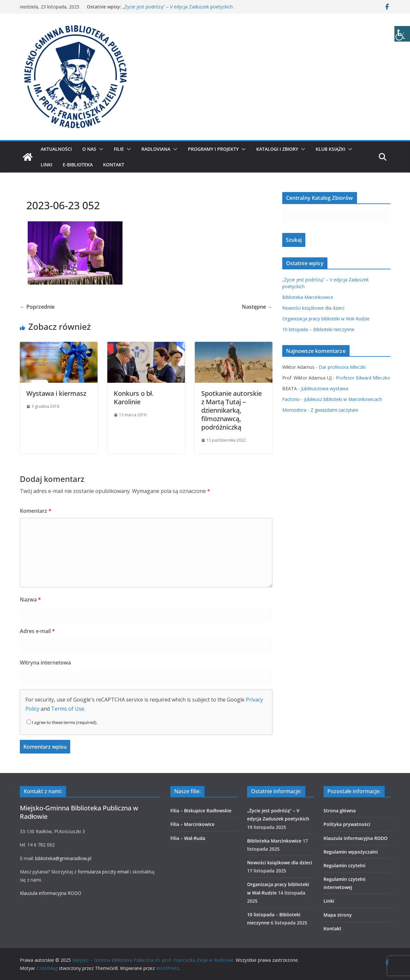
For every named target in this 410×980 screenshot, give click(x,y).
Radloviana (156, 149)
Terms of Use (68, 709)
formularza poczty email (103, 872)
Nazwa (30, 600)
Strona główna (340, 811)
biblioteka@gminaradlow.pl (63, 858)
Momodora (294, 410)
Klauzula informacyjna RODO (51, 893)
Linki (46, 165)
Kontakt (114, 165)
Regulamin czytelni (344, 865)
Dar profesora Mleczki (342, 367)
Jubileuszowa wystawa (325, 388)
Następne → (257, 307)
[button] (100, 149)
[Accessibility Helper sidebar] (402, 34)
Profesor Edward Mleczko (363, 378)
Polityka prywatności (347, 824)
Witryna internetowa (45, 663)
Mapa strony (338, 915)
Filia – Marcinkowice (192, 824)
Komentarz (36, 511)
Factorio (291, 399)
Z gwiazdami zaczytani (334, 410)
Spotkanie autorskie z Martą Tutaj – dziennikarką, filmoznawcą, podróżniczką (231, 410)
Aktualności (56, 149)
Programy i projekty (213, 149)
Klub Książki (331, 149)
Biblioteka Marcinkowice (308, 297)
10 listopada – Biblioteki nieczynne (318, 329)
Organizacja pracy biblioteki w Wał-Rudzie (326, 319)
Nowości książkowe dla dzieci (313, 308)
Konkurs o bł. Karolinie (134, 398)
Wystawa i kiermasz (56, 393)
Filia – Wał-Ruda (188, 838)
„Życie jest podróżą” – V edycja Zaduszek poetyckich (178, 7)
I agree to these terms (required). (62, 722)
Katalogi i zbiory (277, 149)
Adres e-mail (37, 631)
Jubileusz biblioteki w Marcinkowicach (343, 399)
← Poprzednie (37, 307)
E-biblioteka (78, 165)
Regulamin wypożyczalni (351, 852)
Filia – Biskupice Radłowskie (201, 811)
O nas (89, 149)
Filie (119, 149)
